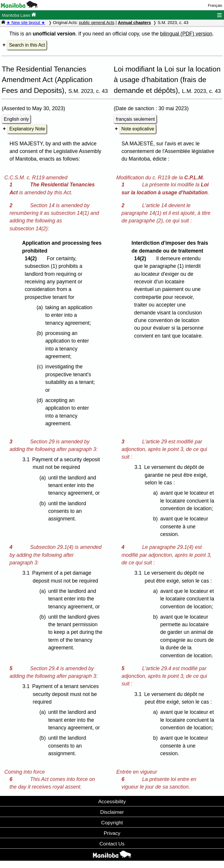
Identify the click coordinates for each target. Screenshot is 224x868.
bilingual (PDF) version (186, 34)
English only (16, 119)
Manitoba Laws (19, 15)
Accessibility (112, 801)
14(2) (32, 258)
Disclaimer (112, 812)
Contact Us (112, 844)
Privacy (112, 833)
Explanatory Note (27, 129)
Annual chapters (134, 23)
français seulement (135, 119)
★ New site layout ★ (26, 23)
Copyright (112, 823)
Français (215, 5)
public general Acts (97, 23)
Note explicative (138, 129)
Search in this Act (27, 45)
